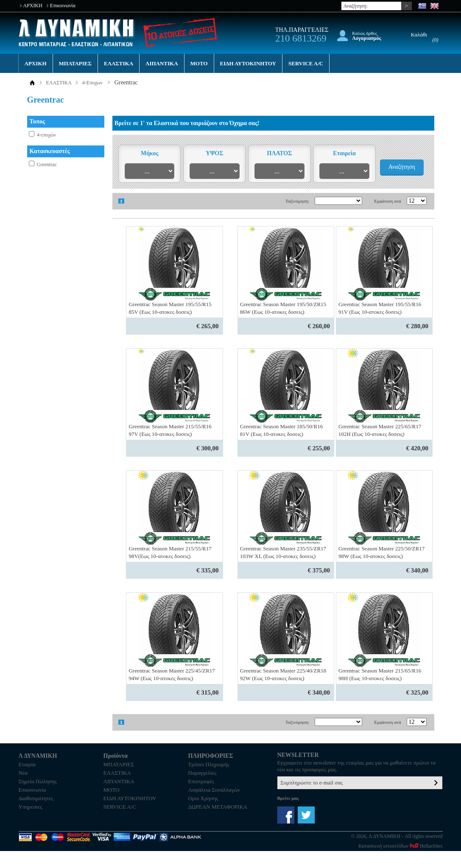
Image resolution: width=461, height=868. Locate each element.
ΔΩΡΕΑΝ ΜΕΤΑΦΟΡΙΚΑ (218, 807)
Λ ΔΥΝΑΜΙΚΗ (77, 33)
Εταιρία (27, 764)
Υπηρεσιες (31, 807)
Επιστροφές (201, 781)
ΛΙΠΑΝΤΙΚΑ (162, 63)
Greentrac (47, 165)
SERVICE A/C (306, 63)
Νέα (23, 773)
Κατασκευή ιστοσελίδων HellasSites (400, 846)
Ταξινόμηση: (297, 201)
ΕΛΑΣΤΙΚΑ (119, 63)
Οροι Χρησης (203, 798)
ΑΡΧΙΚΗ (33, 6)
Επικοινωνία (63, 6)
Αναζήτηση (402, 167)
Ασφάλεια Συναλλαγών (214, 790)
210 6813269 (301, 38)
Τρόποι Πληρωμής (209, 764)
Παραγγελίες (203, 773)
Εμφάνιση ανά (388, 201)
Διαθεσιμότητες (36, 798)
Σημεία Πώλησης (38, 781)
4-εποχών (46, 135)
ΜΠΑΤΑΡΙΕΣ (75, 63)
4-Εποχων (92, 83)
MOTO (199, 63)
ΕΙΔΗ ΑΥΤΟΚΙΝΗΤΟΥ (248, 63)
